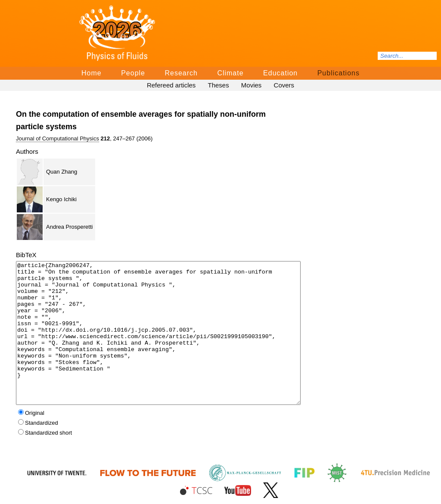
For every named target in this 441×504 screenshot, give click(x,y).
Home (92, 73)
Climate (230, 73)
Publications (339, 73)
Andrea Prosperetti (69, 227)
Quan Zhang (62, 172)
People (133, 73)
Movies (252, 85)
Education (280, 73)
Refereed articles (171, 85)
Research (181, 73)
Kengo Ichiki (61, 199)
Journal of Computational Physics (57, 138)
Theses (218, 85)
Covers (284, 85)
